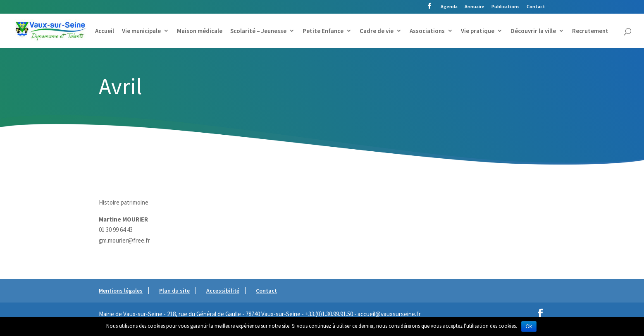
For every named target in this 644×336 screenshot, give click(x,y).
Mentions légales (121, 291)
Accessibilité (223, 291)
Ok (529, 326)
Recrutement (590, 31)
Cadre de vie (377, 31)
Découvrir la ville (533, 31)
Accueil (105, 31)
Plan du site (174, 291)
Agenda (449, 7)
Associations (427, 31)
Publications (506, 7)
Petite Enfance (323, 31)
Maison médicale (200, 31)
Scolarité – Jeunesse (258, 31)
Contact (536, 7)
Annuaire (475, 7)
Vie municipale (141, 31)
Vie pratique (478, 31)
